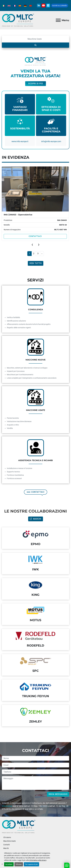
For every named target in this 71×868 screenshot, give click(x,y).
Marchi (6, 848)
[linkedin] (39, 5)
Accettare (9, 864)
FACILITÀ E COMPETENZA (51, 130)
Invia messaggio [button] (58, 794)
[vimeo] (48, 5)
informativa (7, 806)
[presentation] (32, 244)
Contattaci (35, 236)
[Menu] (58, 20)
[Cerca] (35, 39)
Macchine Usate (9, 841)
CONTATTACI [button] (36, 492)
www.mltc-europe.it (20, 141)
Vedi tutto (36, 263)
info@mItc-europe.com (51, 141)
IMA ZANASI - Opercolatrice (18, 215)
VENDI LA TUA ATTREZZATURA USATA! (35, 73)
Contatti (7, 845)
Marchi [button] (36, 519)
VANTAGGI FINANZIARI (20, 108)
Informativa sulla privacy (38, 860)
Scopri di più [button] (36, 84)
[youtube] (43, 5)
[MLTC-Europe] (19, 827)
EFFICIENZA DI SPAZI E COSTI (51, 108)
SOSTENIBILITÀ (20, 128)
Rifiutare (19, 864)
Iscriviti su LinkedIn (60, 5)
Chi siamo (7, 837)
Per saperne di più (31, 864)
